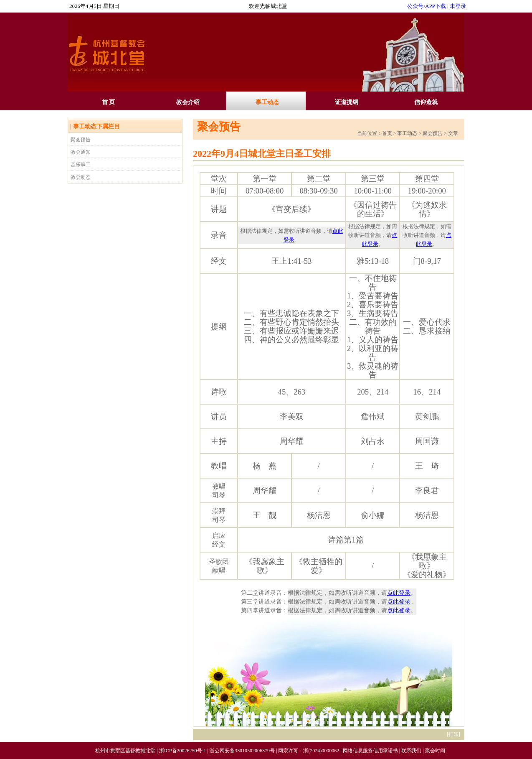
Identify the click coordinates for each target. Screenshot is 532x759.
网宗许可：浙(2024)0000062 (309, 751)
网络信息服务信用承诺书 (370, 751)
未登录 (458, 6)
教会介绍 (188, 102)
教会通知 (81, 152)
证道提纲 (347, 102)
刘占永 (373, 441)
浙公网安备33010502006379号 (242, 751)
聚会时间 (435, 751)
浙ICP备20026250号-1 (183, 751)
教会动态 (81, 177)
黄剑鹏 (427, 416)
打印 (453, 734)
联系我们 (411, 751)
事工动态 (267, 102)
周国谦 (427, 441)
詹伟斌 (373, 416)
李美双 (292, 416)
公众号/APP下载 (426, 6)
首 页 (109, 102)
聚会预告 (81, 140)
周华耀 (292, 441)
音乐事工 (81, 165)
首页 (387, 133)
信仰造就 (426, 102)
